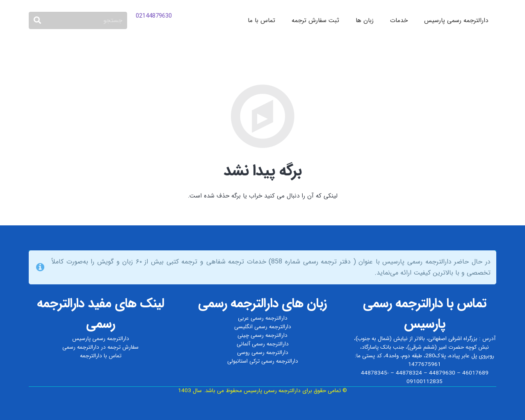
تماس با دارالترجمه (101, 356)
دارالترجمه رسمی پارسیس (101, 339)
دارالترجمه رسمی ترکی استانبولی (263, 361)
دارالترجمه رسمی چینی (262, 335)
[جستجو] (78, 20)
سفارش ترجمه (123, 347)
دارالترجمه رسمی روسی (263, 353)
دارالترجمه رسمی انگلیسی (263, 327)
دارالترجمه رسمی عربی (263, 318)
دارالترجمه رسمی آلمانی (263, 344)
